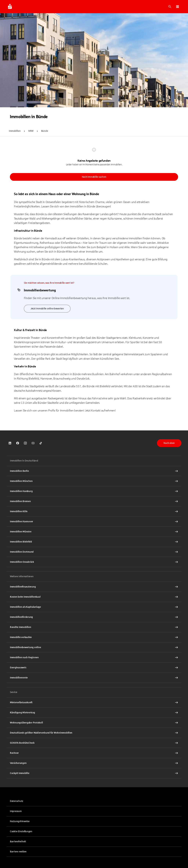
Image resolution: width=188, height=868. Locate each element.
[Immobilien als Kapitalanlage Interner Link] (94, 607)
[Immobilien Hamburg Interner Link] (94, 491)
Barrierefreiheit (18, 842)
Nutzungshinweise (20, 821)
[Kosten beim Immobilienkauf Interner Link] (94, 597)
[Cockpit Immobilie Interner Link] (94, 773)
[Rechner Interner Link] (94, 753)
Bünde (45, 131)
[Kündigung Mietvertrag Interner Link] (94, 713)
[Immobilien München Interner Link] (94, 481)
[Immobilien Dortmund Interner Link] (94, 552)
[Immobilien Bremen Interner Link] (94, 501)
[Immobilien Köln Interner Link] (94, 511)
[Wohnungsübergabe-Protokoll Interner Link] (94, 723)
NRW (31, 131)
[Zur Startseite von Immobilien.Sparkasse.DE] (10, 7)
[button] (178, 7)
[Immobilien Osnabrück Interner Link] (94, 562)
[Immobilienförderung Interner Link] (94, 617)
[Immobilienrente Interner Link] (94, 678)
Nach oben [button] (169, 443)
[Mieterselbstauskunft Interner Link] (94, 702)
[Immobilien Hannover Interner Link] (94, 522)
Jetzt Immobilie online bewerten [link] (47, 309)
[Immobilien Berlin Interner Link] (94, 471)
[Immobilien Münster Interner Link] (94, 532)
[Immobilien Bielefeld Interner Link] (94, 542)
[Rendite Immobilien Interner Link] (94, 627)
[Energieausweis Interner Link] (94, 668)
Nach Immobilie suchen (94, 177)
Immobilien (15, 131)
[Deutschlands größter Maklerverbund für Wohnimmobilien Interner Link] (94, 733)
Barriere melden (18, 852)
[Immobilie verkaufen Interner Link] (94, 637)
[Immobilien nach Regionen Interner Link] (94, 657)
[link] (10, 443)
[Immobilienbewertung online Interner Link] (94, 647)
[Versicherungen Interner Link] (94, 763)
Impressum (16, 811)
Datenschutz (17, 801)
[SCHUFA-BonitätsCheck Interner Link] (94, 743)
